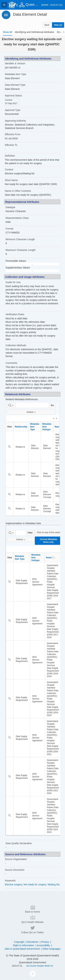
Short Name (11, 180)
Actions (31, 412)
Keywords (10, 881)
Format (9, 229)
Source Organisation (16, 859)
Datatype (10, 207)
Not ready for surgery (35, 884)
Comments (11, 363)
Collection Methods (16, 345)
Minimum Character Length (20, 239)
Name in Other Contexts (18, 191)
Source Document (15, 870)
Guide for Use (13, 282)
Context (9, 169)
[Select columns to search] (11, 405)
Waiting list (53, 884)
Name (51, 558)
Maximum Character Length (21, 250)
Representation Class (17, 218)
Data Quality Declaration (19, 843)
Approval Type (13, 110)
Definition (10, 156)
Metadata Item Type (16, 74)
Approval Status (13, 96)
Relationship (21, 427)
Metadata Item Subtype (47, 427)
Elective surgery (14, 884)
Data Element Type (15, 85)
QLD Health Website (32, 972)
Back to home (33, 961)
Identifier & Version (15, 63)
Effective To (11, 145)
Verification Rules (15, 314)
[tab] (7, 32)
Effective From (13, 134)
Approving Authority (15, 121)
